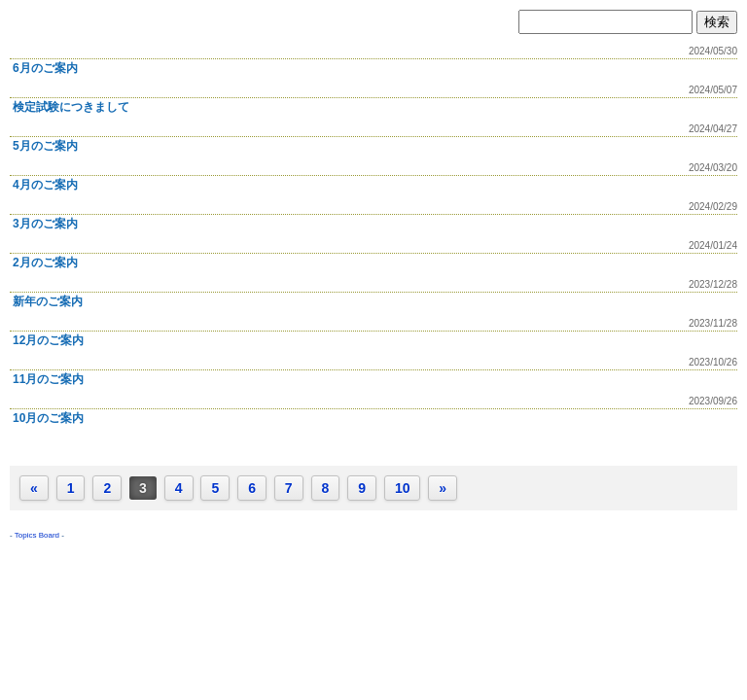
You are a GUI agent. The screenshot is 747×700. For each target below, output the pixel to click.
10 (403, 488)
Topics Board (37, 535)
